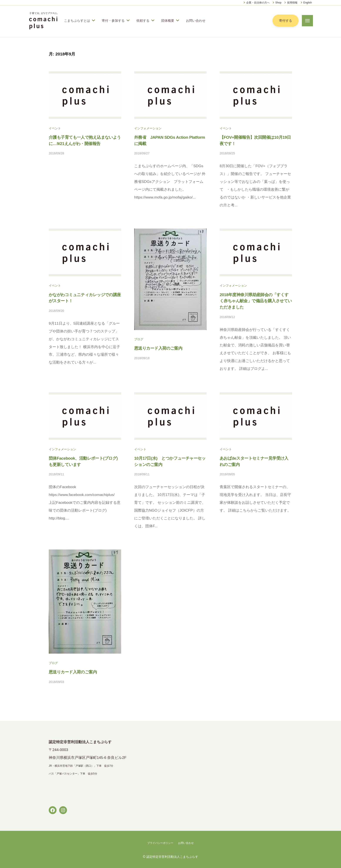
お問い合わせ (196, 21)
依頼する (143, 21)
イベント (56, 128)
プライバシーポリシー (159, 843)
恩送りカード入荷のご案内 (160, 348)
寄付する (285, 21)
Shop (278, 3)
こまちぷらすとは (77, 21)
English (308, 3)
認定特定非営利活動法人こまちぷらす (172, 856)
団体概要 (168, 21)
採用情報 (292, 3)
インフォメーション (150, 128)
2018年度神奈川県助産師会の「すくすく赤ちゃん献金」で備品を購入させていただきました (256, 301)
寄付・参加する (113, 21)
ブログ (139, 339)
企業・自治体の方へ (258, 3)
